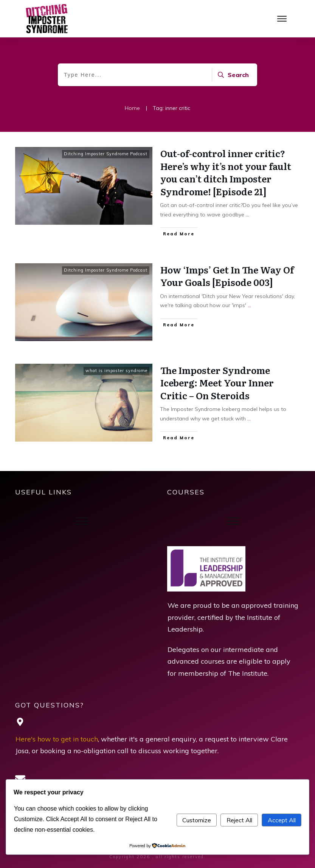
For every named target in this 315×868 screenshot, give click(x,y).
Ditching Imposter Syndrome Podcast (106, 154)
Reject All (239, 820)
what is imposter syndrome (116, 371)
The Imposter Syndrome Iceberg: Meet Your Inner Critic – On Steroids (217, 383)
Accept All (282, 820)
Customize (197, 820)
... (247, 215)
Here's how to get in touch (57, 739)
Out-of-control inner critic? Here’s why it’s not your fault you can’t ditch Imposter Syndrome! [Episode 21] (226, 172)
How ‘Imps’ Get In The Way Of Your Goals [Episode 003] (227, 276)
